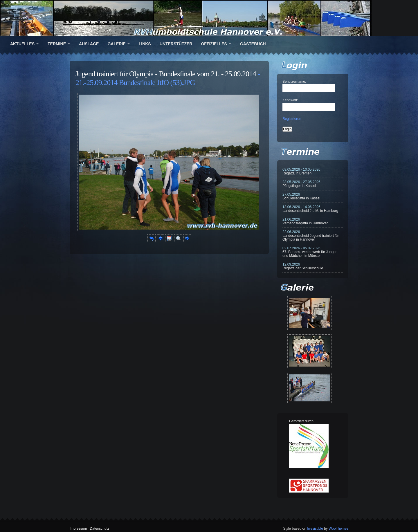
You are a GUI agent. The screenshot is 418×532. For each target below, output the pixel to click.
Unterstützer (176, 44)
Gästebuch (253, 44)
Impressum (78, 529)
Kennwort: (290, 100)
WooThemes (338, 529)
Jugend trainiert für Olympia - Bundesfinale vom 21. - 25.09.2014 (166, 74)
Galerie (116, 44)
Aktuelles (22, 44)
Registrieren (292, 119)
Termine (57, 44)
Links (145, 44)
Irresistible (315, 529)
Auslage (89, 44)
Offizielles (214, 44)
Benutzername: (294, 82)
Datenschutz (99, 529)
